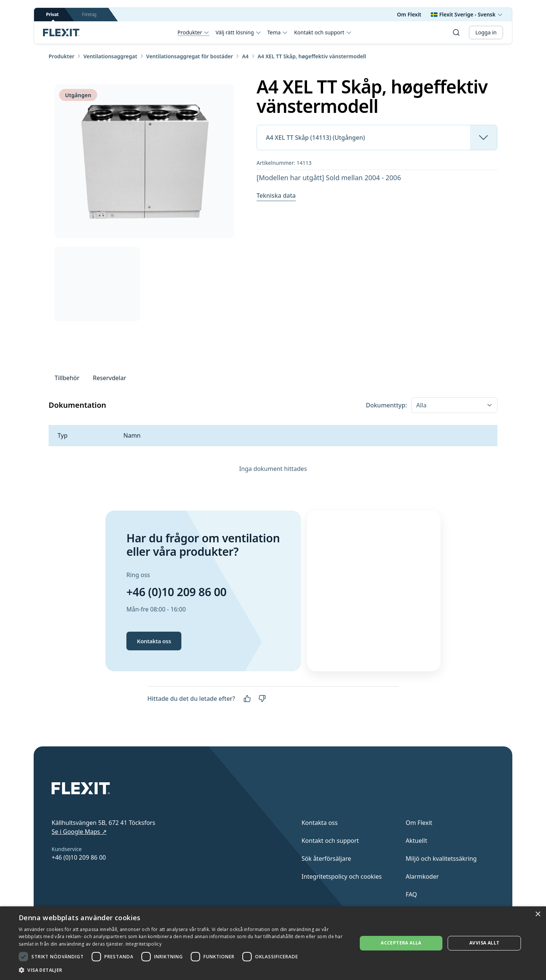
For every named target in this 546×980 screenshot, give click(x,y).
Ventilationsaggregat (110, 56)
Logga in (486, 32)
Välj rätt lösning (238, 33)
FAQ (411, 894)
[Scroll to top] (61, 33)
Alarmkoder (422, 876)
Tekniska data (276, 195)
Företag (89, 14)
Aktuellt (417, 841)
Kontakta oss (154, 641)
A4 (245, 56)
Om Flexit (409, 14)
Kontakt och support (323, 33)
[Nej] (262, 699)
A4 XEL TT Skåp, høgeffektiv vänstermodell (312, 56)
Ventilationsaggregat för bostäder (190, 56)
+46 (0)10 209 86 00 (177, 592)
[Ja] (247, 699)
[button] (183, 970)
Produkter (194, 33)
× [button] (538, 914)
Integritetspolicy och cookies (342, 876)
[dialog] (273, 943)
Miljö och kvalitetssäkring (441, 859)
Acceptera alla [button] (401, 943)
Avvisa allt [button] (484, 943)
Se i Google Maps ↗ (79, 832)
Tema (278, 33)
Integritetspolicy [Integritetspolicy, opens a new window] (144, 944)
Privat (52, 16)
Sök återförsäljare (326, 859)
